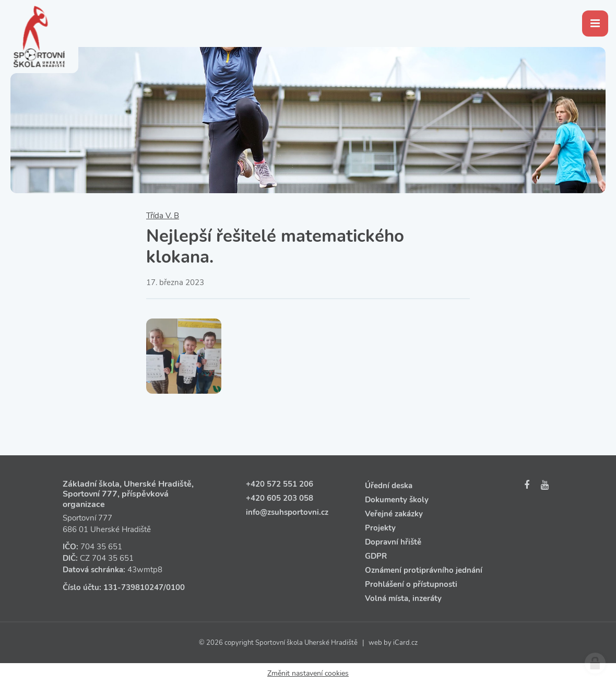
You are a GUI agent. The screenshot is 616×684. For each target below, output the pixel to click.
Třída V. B (163, 216)
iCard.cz (405, 643)
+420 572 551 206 (280, 484)
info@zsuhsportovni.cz (287, 512)
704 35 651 (101, 547)
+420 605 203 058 (280, 498)
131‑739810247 (133, 587)
